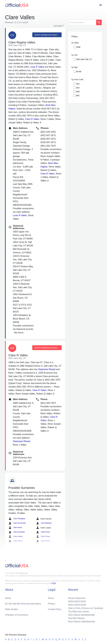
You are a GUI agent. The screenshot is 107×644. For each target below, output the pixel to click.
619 (78, 88)
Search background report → (47, 35)
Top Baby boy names (79, 612)
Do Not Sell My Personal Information (23, 604)
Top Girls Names (76, 618)
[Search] (82, 22)
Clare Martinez (44, 523)
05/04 (71, 601)
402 (78, 84)
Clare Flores (43, 532)
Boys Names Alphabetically (82, 622)
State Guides (11, 609)
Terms (51, 598)
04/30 (77, 605)
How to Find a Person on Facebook (86, 608)
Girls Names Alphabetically (81, 615)
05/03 (77, 601)
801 (78, 95)
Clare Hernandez (17, 523)
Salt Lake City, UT (84, 59)
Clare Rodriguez (17, 519)
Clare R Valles (32, 119)
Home (8, 598)
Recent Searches (77, 598)
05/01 (71, 605)
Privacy (52, 604)
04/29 (83, 605)
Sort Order (58, 26)
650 (78, 92)
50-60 (79, 72)
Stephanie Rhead (47, 369)
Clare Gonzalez (17, 532)
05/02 (83, 601)
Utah (78, 47)
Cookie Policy (55, 609)
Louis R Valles (37, 67)
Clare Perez (15, 528)
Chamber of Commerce (17, 615)
